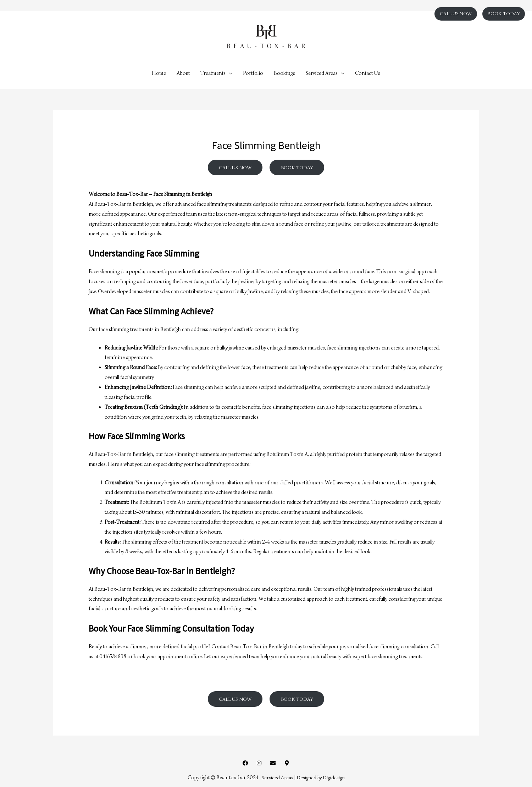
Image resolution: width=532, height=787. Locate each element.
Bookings (284, 73)
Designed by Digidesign (321, 778)
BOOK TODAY (504, 14)
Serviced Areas (322, 73)
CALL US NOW (456, 14)
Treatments (213, 73)
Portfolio (253, 73)
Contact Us (368, 73)
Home (159, 73)
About (183, 73)
